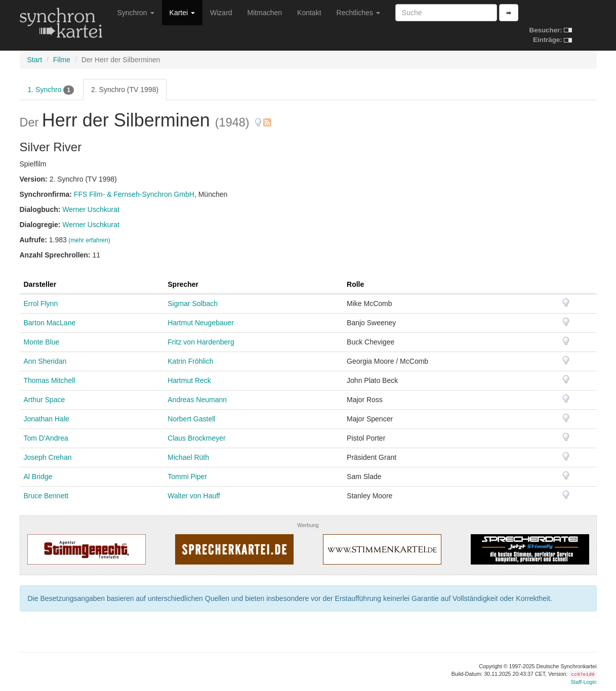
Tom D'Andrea (46, 438)
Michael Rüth (188, 457)
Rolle (355, 284)
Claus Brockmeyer (196, 438)
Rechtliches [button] (358, 13)
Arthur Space (45, 400)
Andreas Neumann (197, 400)
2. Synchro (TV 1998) (125, 90)
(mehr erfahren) (89, 240)
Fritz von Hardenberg (201, 342)
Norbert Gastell (191, 419)
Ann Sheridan (45, 361)
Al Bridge (38, 477)
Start (35, 60)
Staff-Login (583, 682)
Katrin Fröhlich (190, 361)
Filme (62, 60)
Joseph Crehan (48, 457)
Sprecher (183, 284)
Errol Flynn (41, 304)
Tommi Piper (187, 477)
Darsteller (40, 284)
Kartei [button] (182, 13)
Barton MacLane (50, 323)
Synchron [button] (136, 13)
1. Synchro (51, 90)
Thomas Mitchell (50, 380)
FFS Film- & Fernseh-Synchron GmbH (134, 194)
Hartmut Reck (189, 380)
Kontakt (309, 13)
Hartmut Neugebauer (201, 323)
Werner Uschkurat (91, 209)
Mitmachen (265, 13)
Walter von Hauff (194, 496)
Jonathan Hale (47, 419)
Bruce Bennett (46, 496)
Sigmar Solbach (193, 304)
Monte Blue (42, 342)
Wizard (221, 13)
